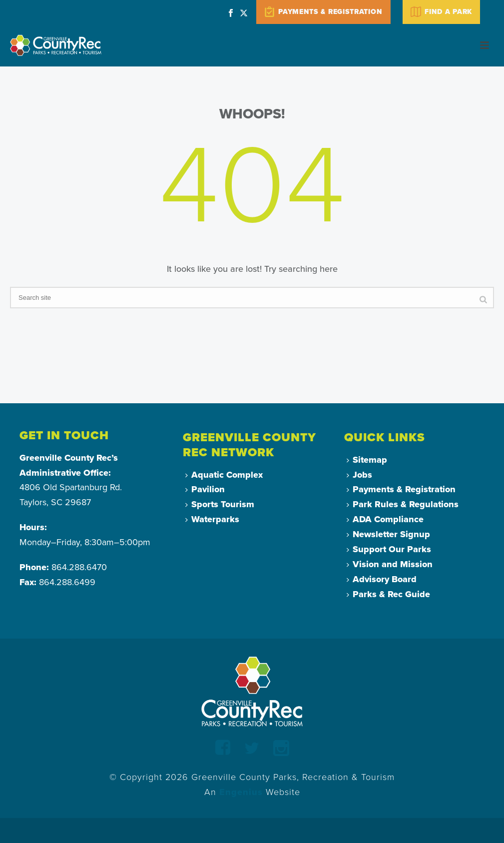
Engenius (241, 792)
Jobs (359, 475)
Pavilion (205, 489)
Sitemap (367, 460)
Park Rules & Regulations (403, 504)
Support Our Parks (389, 549)
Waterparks (212, 519)
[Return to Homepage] (252, 691)
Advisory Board (382, 579)
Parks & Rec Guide (388, 594)
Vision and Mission (390, 564)
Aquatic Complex (224, 475)
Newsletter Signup (388, 534)
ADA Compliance (385, 519)
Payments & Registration (401, 489)
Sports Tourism (220, 504)
